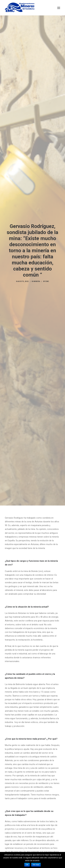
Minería (37, 275)
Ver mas (36, 865)
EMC (47, 275)
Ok (27, 865)
